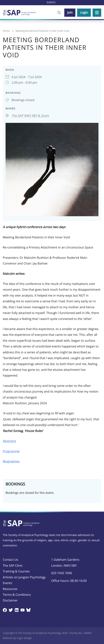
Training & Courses (16, 571)
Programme (11, 451)
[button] (97, 13)
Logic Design (24, 638)
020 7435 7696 (62, 573)
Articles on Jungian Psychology (24, 577)
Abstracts (9, 441)
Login (84, 13)
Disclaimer (10, 600)
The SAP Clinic (13, 566)
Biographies (11, 461)
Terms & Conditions (17, 595)
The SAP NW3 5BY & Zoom (30, 116)
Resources (10, 589)
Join (70, 13)
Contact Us (10, 560)
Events (7, 583)
